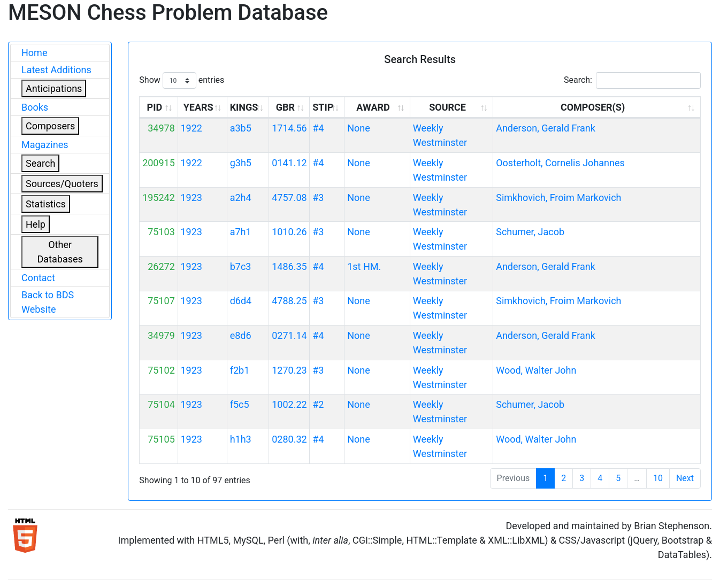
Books (35, 107)
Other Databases (60, 252)
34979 (161, 335)
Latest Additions (56, 70)
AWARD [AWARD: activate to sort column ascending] (373, 107)
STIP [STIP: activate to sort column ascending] (323, 107)
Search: (632, 80)
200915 (159, 163)
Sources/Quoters (62, 184)
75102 (161, 370)
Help (36, 224)
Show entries (182, 80)
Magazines (45, 145)
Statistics (46, 204)
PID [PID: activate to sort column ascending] (155, 107)
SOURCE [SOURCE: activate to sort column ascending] (447, 107)
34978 (161, 128)
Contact (38, 278)
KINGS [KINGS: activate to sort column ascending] (244, 107)
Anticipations (54, 88)
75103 (161, 232)
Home (34, 53)
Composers (50, 126)
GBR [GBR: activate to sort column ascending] (285, 107)
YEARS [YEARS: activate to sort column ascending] (198, 107)
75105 (161, 439)
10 (658, 478)
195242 (159, 198)
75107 (161, 301)
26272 (161, 266)
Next (685, 478)
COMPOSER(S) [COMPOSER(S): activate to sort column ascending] (593, 107)
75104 (161, 404)
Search (40, 163)
